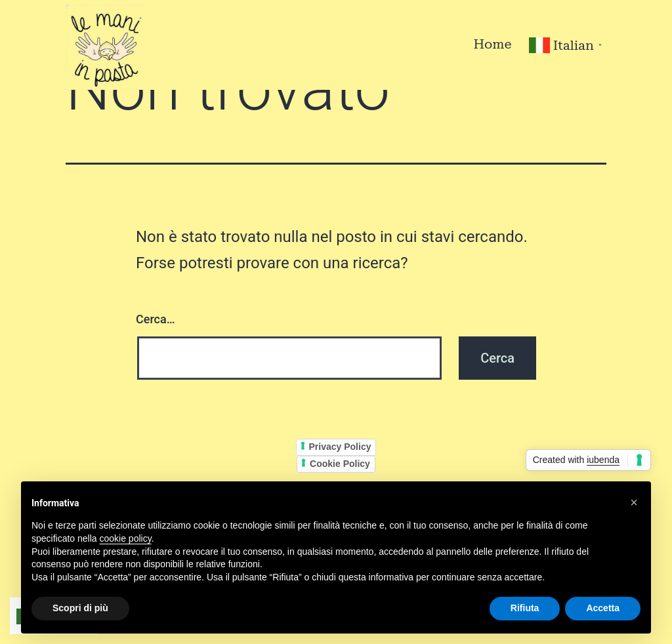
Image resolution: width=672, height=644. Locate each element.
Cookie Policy (340, 464)
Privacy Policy (340, 447)
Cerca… (155, 319)
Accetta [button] (603, 608)
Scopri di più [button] (80, 608)
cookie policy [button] (126, 538)
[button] (634, 502)
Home (492, 44)
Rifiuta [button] (525, 608)
